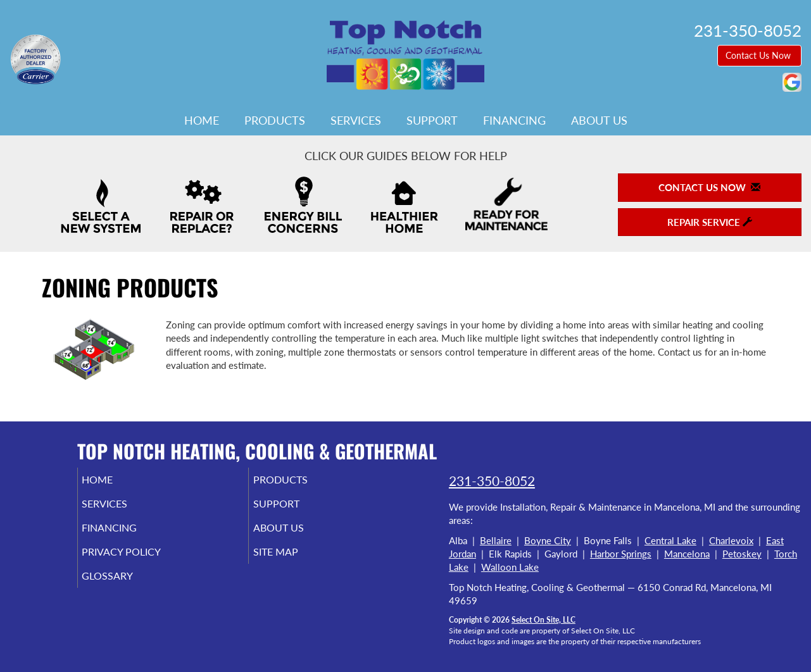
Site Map (293, 561)
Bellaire (496, 540)
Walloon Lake (510, 567)
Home (202, 120)
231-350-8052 (492, 481)
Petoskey (742, 554)
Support (432, 120)
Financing (514, 120)
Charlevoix (731, 540)
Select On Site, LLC (544, 620)
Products (275, 120)
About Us (599, 120)
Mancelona (687, 554)
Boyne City (548, 540)
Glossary (125, 587)
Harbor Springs (621, 554)
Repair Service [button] (710, 222)
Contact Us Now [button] (759, 55)
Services (356, 120)
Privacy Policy (141, 561)
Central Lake (670, 540)
